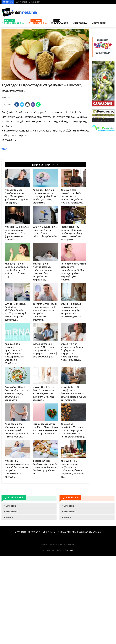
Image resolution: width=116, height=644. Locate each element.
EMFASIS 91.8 (11, 22)
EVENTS (9, 561)
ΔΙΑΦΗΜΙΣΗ (22, 2)
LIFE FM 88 (36, 22)
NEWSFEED (99, 23)
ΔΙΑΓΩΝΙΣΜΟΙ (12, 556)
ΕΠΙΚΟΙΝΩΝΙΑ (35, 2)
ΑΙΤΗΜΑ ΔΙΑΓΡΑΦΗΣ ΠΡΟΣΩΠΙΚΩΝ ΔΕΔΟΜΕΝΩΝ (79, 576)
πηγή (4, 149)
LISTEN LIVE (11, 550)
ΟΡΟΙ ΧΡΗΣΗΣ (49, 576)
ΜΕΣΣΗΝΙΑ (80, 23)
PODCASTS (60, 22)
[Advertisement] (45, 175)
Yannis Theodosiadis (67, 594)
